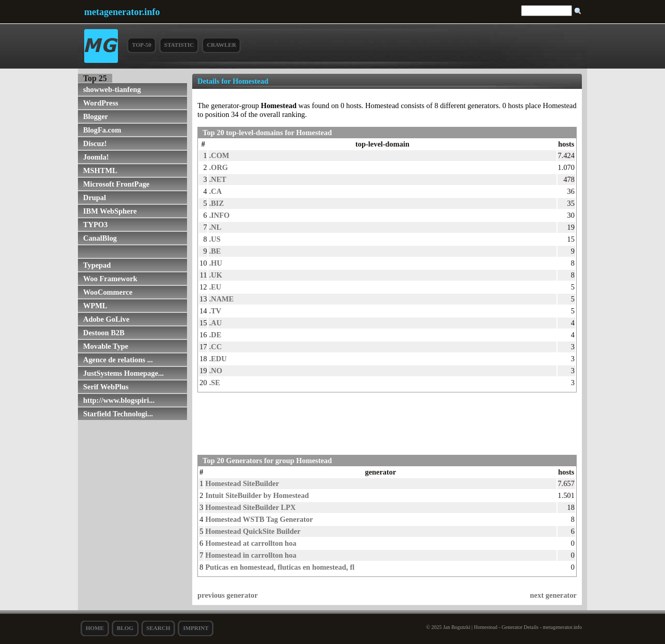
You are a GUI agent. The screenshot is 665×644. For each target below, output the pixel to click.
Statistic (179, 45)
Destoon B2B (104, 333)
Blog (125, 628)
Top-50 (142, 45)
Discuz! (95, 143)
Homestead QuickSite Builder (253, 531)
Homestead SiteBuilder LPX (250, 507)
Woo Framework (110, 279)
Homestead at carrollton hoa (251, 543)
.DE (215, 335)
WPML (95, 306)
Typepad (97, 265)
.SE (214, 383)
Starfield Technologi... (118, 414)
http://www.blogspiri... (119, 400)
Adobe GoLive (106, 319)
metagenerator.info (122, 12)
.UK (215, 275)
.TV (215, 311)
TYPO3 (95, 225)
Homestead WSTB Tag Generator (259, 519)
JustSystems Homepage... (123, 373)
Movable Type (106, 346)
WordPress (101, 103)
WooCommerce (108, 292)
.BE (215, 251)
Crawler (221, 45)
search (158, 628)
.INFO (219, 215)
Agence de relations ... (118, 360)
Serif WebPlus (106, 387)
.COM (219, 155)
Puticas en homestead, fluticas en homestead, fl (280, 567)
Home (95, 628)
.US (215, 239)
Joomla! (96, 157)
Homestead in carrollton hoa (251, 555)
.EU (215, 287)
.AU (215, 323)
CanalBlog (100, 238)
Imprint (196, 628)
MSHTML (100, 170)
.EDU (218, 359)
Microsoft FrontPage (116, 184)
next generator (553, 595)
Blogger (96, 116)
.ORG (218, 167)
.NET (217, 179)
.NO (215, 371)
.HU (215, 263)
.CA (215, 191)
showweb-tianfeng (112, 89)
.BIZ (216, 203)
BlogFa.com (102, 130)
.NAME (221, 299)
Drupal (95, 198)
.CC (215, 347)
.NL (215, 227)
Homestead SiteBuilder (242, 483)
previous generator (228, 595)
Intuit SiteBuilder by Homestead (257, 495)
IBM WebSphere (110, 211)
